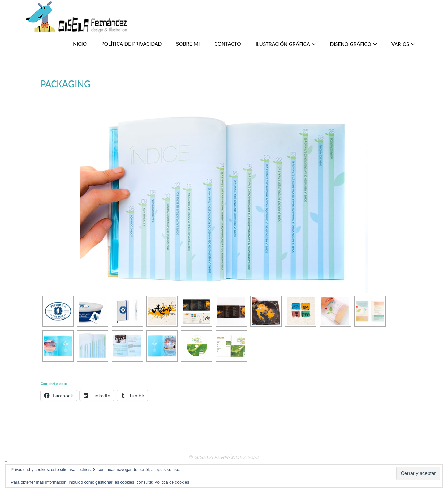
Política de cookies (172, 482)
